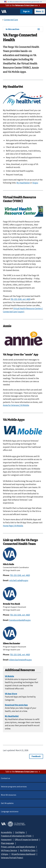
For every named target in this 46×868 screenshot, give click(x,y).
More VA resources (9, 795)
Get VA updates (7, 803)
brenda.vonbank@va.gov (20, 620)
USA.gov (5, 854)
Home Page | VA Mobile (13, 526)
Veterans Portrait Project (12, 858)
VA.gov (35, 183)
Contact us (6, 778)
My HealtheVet (23, 183)
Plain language (7, 843)
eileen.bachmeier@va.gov (20, 660)
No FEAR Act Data (28, 850)
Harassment (6, 840)
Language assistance (10, 811)
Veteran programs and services (14, 787)
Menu (40, 11)
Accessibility (7, 832)
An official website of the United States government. (25, 2)
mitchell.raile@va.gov (19, 580)
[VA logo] (4, 11)
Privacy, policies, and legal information (18, 847)
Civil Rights (20, 832)
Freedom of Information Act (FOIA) (16, 836)
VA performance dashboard (23, 854)
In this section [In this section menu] (23, 29)
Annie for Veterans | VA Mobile (16, 405)
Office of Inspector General (26, 840)
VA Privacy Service (9, 850)
